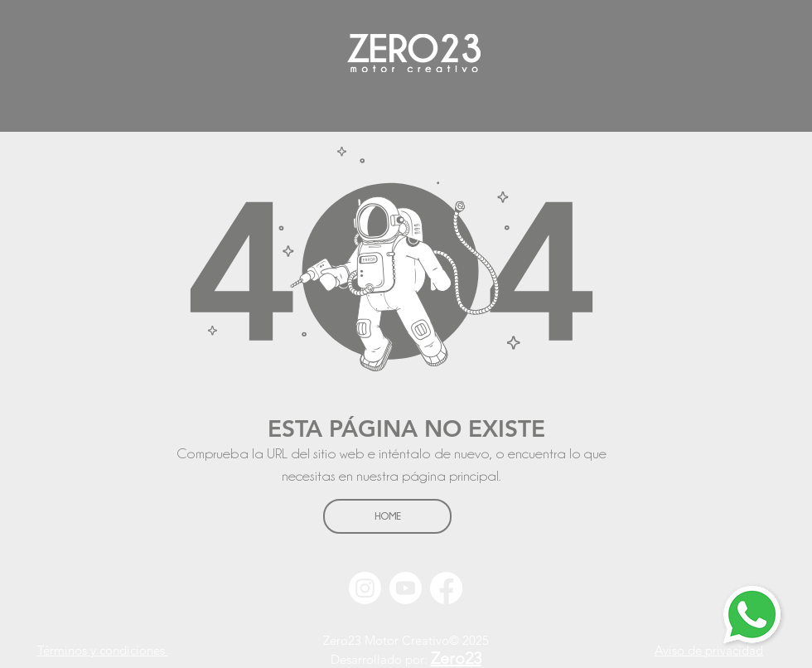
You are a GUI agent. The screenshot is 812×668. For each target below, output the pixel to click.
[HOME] (387, 516)
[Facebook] (446, 588)
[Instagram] (365, 588)
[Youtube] (406, 588)
